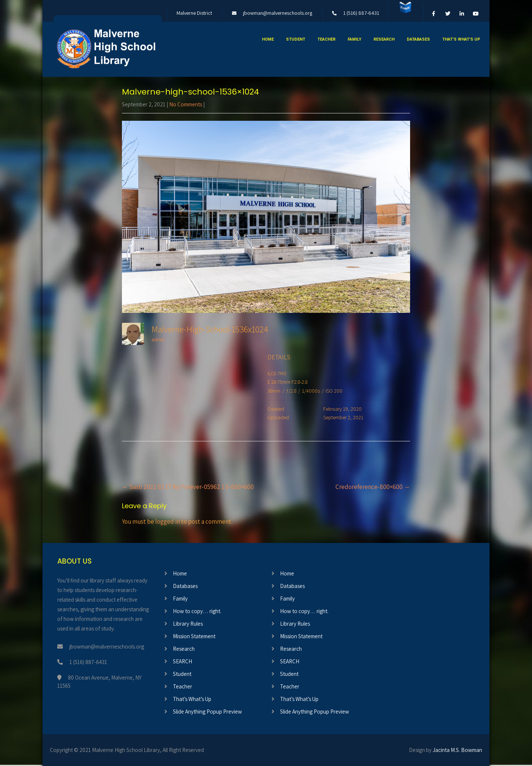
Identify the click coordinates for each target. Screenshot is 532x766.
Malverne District (194, 13)
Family (354, 39)
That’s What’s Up (461, 39)
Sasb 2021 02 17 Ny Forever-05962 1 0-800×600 (188, 487)
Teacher (326, 39)
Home (268, 39)
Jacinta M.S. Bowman (457, 750)
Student (296, 39)
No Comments (186, 104)
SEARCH (183, 661)
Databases (418, 39)
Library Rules (188, 624)
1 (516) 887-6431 (361, 13)
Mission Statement (194, 636)
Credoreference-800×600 (373, 487)
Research (384, 39)
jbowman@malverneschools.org (278, 13)
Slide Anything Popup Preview (207, 712)
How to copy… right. (197, 611)
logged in (168, 522)
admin (158, 339)
